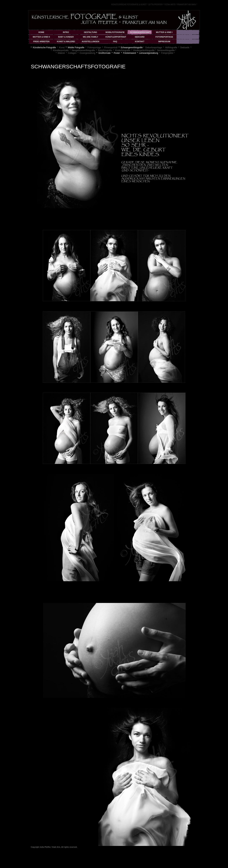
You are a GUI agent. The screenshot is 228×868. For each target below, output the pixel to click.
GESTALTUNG (90, 32)
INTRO (66, 32)
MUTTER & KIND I (164, 32)
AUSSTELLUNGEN (90, 41)
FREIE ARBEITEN (41, 41)
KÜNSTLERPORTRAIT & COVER (116, 37)
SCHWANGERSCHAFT (140, 32)
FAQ (115, 41)
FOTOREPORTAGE (164, 37)
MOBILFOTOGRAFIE (115, 32)
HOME (41, 32)
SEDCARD (140, 37)
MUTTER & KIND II (41, 37)
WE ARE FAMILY (90, 37)
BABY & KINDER (66, 37)
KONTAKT (140, 41)
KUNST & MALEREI (66, 41)
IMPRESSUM (164, 41)
